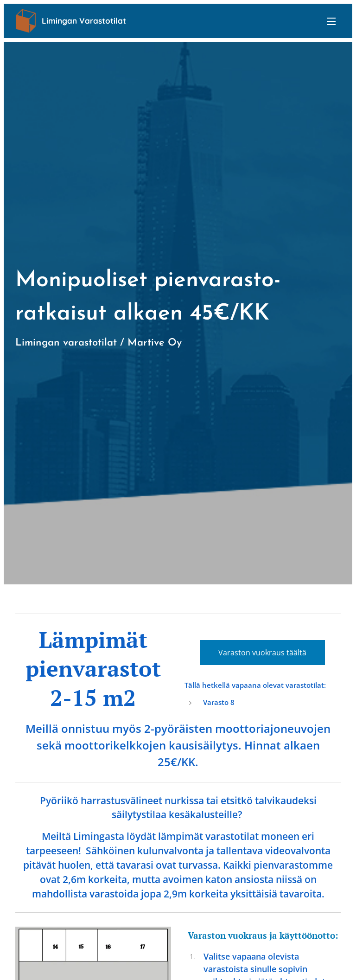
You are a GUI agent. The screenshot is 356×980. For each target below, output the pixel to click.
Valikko (331, 21)
